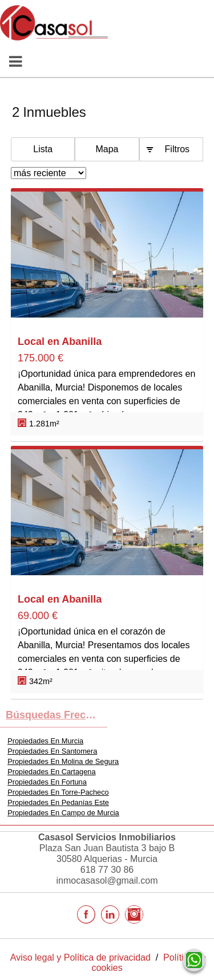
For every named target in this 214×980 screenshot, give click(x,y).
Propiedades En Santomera (52, 751)
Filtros (177, 149)
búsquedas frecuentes (56, 715)
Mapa (107, 149)
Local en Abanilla (60, 341)
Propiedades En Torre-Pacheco (58, 792)
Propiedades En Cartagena (51, 772)
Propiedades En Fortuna (47, 782)
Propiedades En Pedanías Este (58, 802)
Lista (43, 149)
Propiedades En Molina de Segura (63, 761)
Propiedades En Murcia (45, 741)
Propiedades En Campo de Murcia (63, 813)
